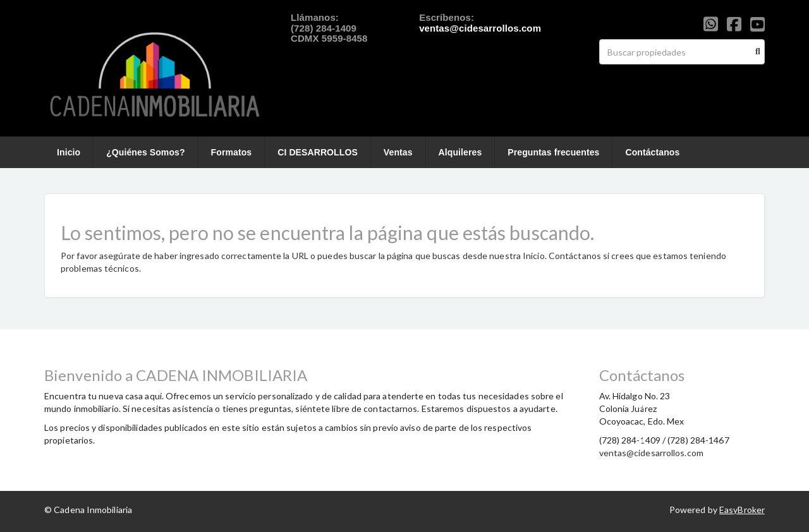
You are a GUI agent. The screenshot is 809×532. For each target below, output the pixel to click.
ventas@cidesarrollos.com (480, 28)
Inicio (69, 152)
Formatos (232, 152)
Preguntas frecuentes (553, 152)
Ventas (398, 152)
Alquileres (460, 152)
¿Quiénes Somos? (145, 152)
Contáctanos (652, 152)
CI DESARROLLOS (318, 152)
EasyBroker (742, 510)
